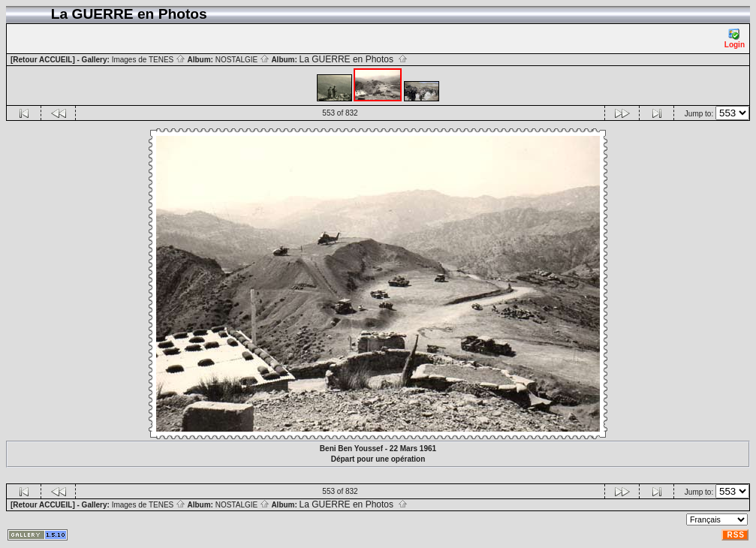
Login (735, 39)
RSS (736, 535)
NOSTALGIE (242, 60)
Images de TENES (149, 60)
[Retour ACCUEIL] (43, 60)
